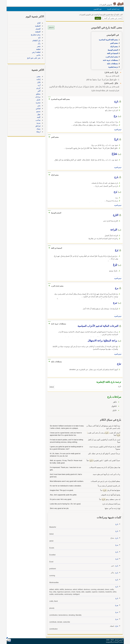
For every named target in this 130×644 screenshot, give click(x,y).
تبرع (116, 612)
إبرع (116, 559)
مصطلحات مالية (112, 64)
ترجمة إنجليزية (113, 67)
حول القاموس (97, 9)
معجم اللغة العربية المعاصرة (108, 40)
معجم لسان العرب (111, 57)
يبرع (116, 545)
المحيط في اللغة (112, 53)
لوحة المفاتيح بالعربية (113, 9)
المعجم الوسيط (112, 50)
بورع (116, 605)
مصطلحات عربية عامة (110, 60)
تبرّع (116, 626)
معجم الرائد (114, 47)
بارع (116, 524)
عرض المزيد (117, 130)
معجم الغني (113, 43)
